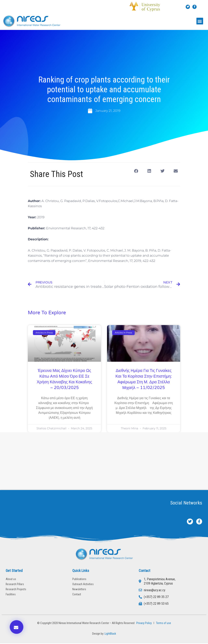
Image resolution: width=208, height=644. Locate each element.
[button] (200, 21)
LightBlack (110, 634)
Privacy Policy (143, 623)
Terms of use (164, 623)
